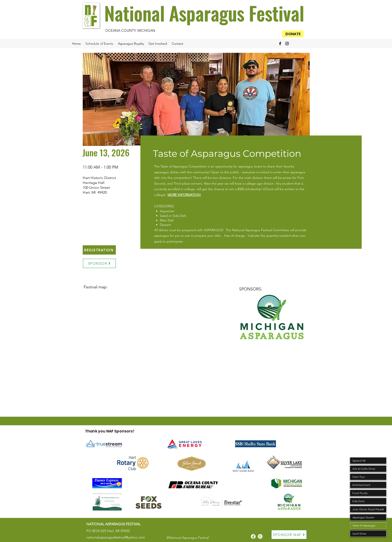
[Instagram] (260, 536)
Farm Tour (359, 477)
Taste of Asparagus (364, 525)
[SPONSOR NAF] (289, 535)
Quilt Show (359, 534)
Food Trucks (360, 493)
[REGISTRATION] (99, 250)
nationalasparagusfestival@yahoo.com (116, 537)
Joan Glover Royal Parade (368, 509)
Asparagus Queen (363, 517)
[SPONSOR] (99, 263)
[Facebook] (253, 536)
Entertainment (361, 485)
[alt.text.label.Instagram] (287, 44)
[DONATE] (293, 34)
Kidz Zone (359, 501)
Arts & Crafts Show (364, 469)
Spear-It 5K (359, 461)
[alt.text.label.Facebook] (280, 44)
